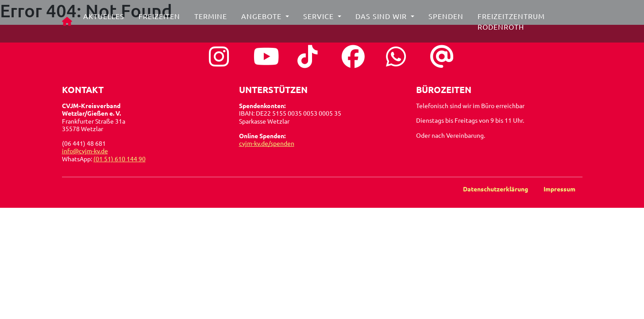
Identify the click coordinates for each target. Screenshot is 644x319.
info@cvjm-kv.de (85, 151)
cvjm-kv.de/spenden (267, 143)
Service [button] (321, 19)
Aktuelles (106, 19)
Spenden (448, 19)
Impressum (559, 189)
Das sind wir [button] (384, 19)
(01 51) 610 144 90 (120, 159)
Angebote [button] (264, 19)
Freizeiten (161, 19)
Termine (212, 19)
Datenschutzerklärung (496, 189)
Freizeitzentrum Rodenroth (513, 25)
